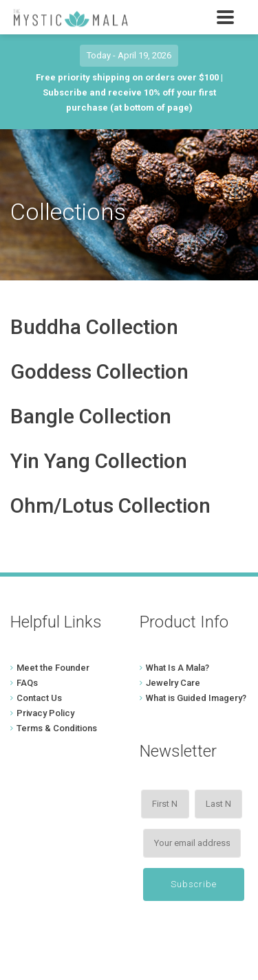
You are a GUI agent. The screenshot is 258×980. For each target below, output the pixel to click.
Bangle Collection (91, 416)
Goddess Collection (99, 371)
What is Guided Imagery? (196, 698)
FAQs (27, 683)
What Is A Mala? (178, 668)
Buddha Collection (94, 327)
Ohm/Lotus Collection (110, 505)
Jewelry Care (173, 683)
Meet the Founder (53, 668)
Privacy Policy (45, 713)
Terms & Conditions (57, 728)
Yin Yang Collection (99, 461)
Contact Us (39, 698)
